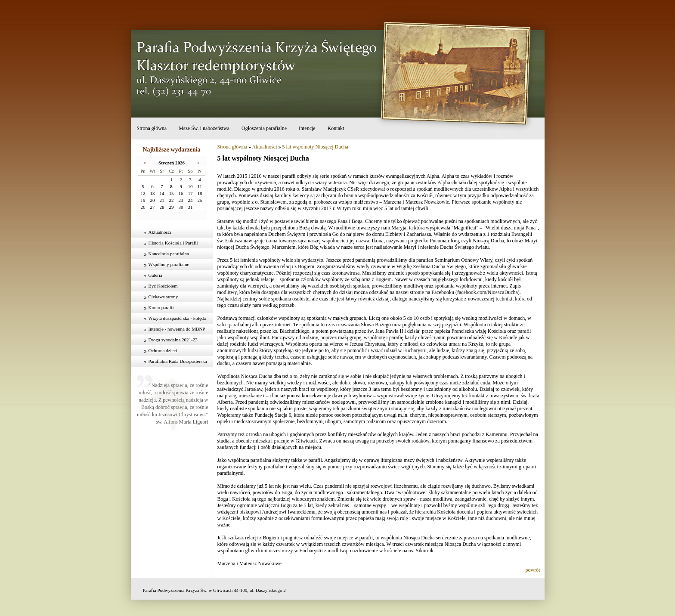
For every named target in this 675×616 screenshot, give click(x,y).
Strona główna (152, 128)
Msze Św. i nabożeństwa (204, 128)
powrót (533, 570)
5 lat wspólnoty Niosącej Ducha (315, 147)
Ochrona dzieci (163, 350)
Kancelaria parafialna (169, 254)
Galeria (155, 275)
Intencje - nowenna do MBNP (177, 329)
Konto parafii (161, 307)
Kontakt (336, 128)
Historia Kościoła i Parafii (173, 243)
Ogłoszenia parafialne (264, 128)
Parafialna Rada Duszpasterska (178, 361)
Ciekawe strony (163, 297)
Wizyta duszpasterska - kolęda (177, 318)
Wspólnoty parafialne (169, 264)
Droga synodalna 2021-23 (173, 340)
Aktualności (160, 232)
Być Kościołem (163, 286)
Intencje (307, 128)
